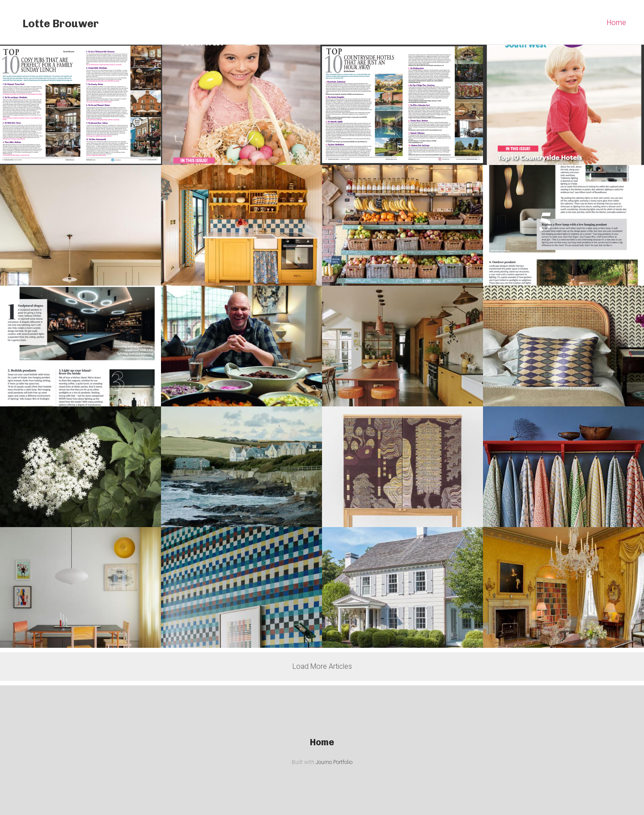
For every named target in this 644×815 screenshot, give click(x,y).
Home (616, 23)
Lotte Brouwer (61, 23)
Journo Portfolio (334, 762)
